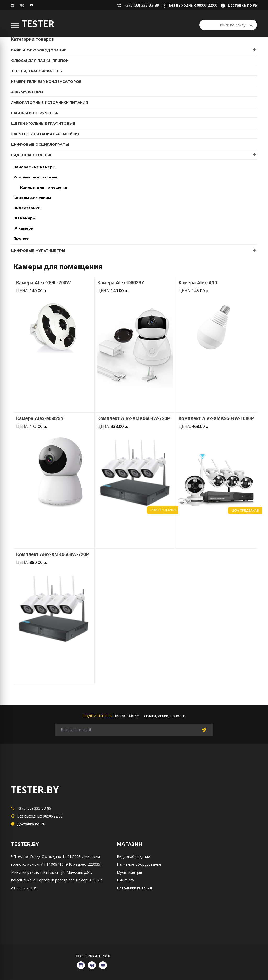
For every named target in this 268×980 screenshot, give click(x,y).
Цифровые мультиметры (38, 251)
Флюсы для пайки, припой (40, 61)
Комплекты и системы (35, 177)
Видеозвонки (27, 208)
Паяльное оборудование (39, 50)
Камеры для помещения (44, 187)
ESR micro (125, 880)
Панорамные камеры (35, 167)
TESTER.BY (35, 790)
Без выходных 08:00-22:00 (190, 5)
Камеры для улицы (32, 198)
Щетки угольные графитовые (43, 123)
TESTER (38, 24)
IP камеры (24, 228)
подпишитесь (97, 716)
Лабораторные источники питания (49, 102)
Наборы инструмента (34, 113)
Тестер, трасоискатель (37, 71)
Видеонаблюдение (32, 155)
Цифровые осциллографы (40, 144)
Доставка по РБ (239, 5)
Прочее (21, 238)
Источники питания (134, 888)
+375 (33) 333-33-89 (138, 5)
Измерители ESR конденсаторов (46, 81)
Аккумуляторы (27, 92)
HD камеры (25, 218)
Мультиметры (129, 872)
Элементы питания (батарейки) (45, 134)
